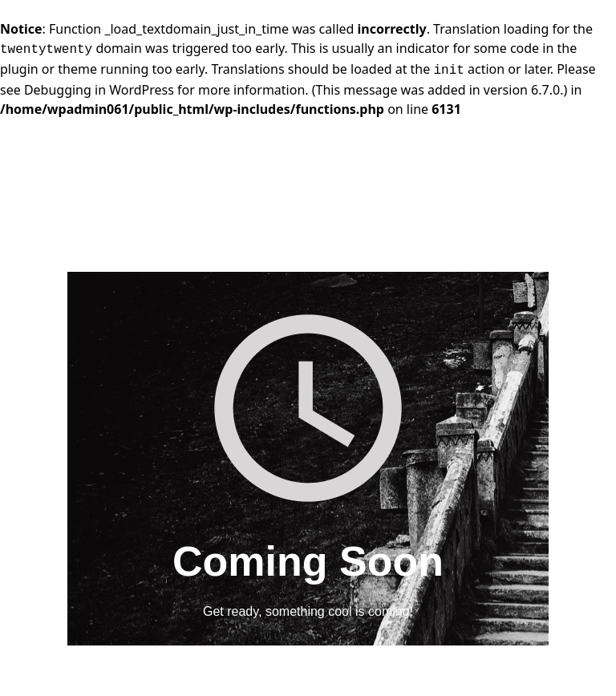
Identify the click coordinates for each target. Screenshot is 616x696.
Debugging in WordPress (99, 90)
